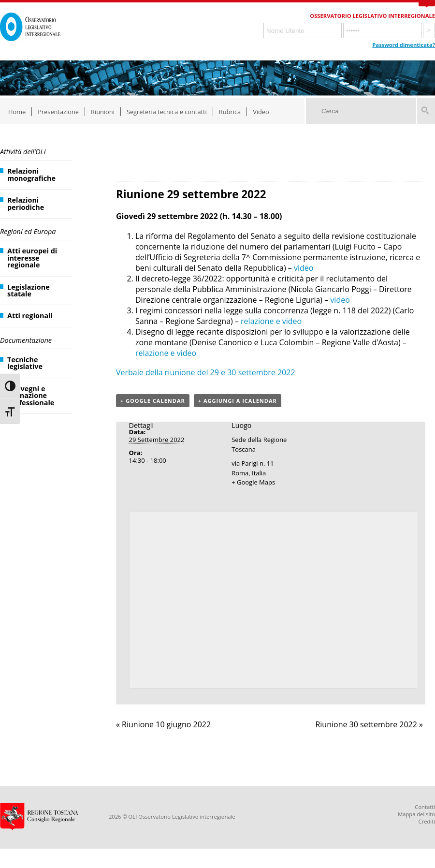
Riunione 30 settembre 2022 (369, 724)
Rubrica (230, 112)
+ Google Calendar (153, 401)
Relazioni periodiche (26, 203)
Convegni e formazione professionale (31, 396)
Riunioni (103, 112)
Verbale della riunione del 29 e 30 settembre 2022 (206, 372)
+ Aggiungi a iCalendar (238, 401)
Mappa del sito (416, 814)
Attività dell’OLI (23, 152)
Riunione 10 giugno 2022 (163, 724)
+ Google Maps (253, 482)
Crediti (427, 821)
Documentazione (26, 340)
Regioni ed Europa (28, 231)
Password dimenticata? (404, 45)
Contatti (425, 807)
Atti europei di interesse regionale (32, 258)
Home (17, 112)
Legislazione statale (29, 290)
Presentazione (58, 112)
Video (261, 112)
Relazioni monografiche (31, 174)
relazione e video (271, 321)
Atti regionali (30, 316)
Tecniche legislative (25, 363)
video (304, 268)
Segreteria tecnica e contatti (167, 112)
